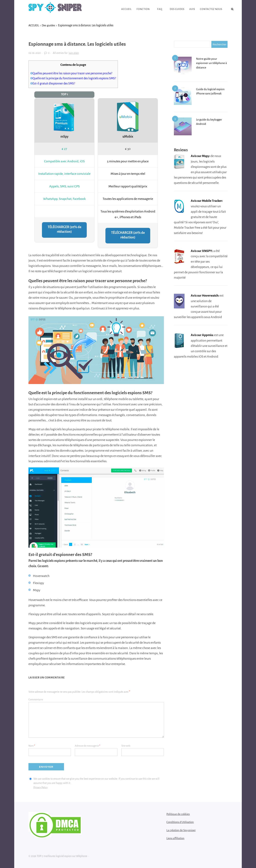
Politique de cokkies (178, 814)
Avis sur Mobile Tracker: (207, 201)
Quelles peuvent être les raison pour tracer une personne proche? (75, 73)
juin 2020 (74, 53)
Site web (126, 746)
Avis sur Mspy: (201, 156)
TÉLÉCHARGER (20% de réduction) (64, 229)
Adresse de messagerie (88, 746)
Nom (32, 746)
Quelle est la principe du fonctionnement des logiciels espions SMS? (77, 78)
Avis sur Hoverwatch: (206, 295)
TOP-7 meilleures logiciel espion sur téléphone (55, 9)
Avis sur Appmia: (203, 334)
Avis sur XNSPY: (202, 251)
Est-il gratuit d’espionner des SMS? (55, 83)
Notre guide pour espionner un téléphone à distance (211, 63)
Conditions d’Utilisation (180, 822)
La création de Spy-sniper (181, 830)
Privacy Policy (41, 787)
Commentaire (36, 700)
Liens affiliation (175, 838)
